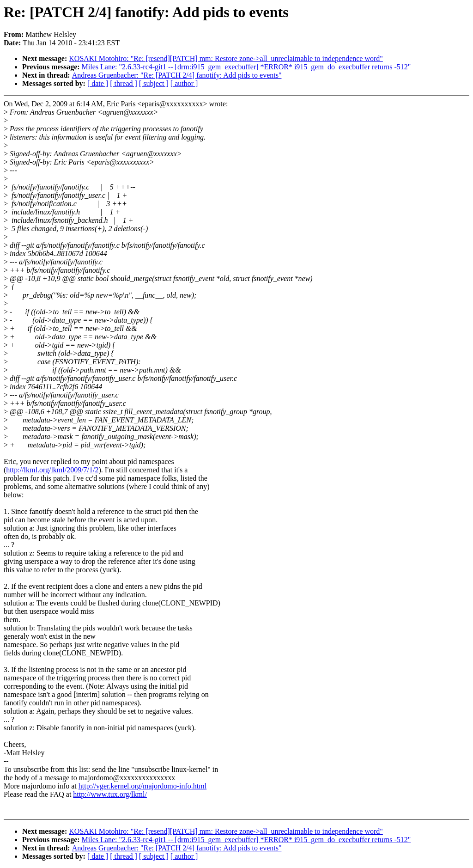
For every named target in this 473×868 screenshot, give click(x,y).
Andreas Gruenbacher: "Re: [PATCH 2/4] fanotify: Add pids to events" (177, 75)
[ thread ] (124, 83)
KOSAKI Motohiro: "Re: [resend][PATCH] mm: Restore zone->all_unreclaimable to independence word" (226, 58)
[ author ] (184, 83)
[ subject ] (154, 83)
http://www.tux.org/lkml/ (110, 794)
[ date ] (98, 83)
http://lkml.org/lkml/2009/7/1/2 (52, 470)
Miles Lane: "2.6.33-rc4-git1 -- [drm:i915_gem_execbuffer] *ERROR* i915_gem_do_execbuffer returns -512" (246, 67)
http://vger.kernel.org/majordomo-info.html (143, 786)
